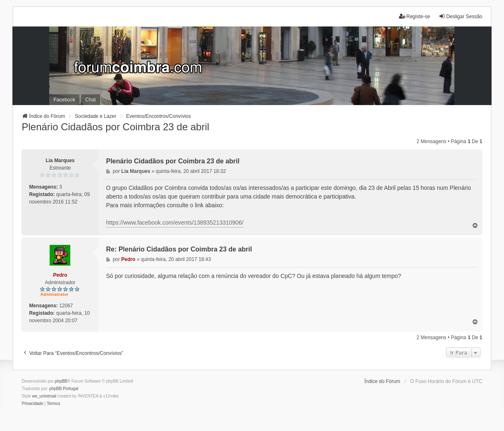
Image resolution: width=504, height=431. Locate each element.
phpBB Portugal (64, 389)
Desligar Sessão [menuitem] (460, 16)
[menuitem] (32, 404)
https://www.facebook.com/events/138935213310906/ (174, 223)
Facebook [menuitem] (64, 100)
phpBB (61, 381)
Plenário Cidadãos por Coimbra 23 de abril (115, 127)
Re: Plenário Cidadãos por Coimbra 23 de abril (179, 249)
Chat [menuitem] (90, 100)
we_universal (44, 396)
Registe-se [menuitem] (414, 16)
